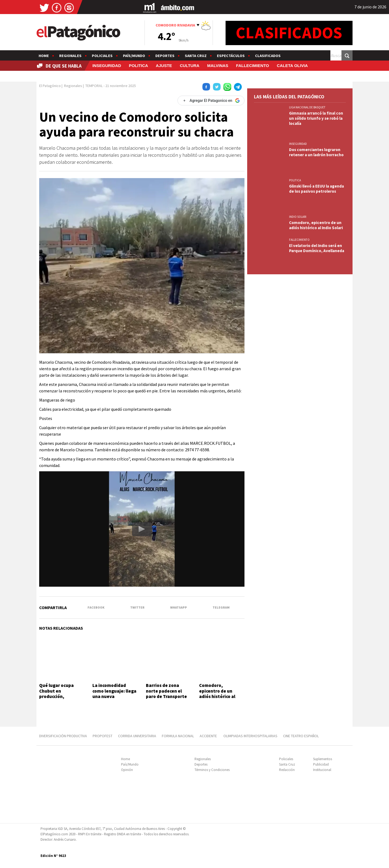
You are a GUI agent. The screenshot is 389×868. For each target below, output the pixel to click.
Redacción (287, 770)
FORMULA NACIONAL (178, 736)
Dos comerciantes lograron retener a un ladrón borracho (316, 152)
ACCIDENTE (209, 736)
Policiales (102, 56)
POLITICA (138, 66)
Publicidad (321, 764)
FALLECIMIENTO (253, 66)
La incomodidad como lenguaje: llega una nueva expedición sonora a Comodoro (114, 696)
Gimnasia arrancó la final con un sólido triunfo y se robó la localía (316, 118)
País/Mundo (134, 56)
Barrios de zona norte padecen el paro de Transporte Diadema (166, 694)
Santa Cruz (196, 56)
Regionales (70, 56)
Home (44, 56)
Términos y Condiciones (212, 770)
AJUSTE (164, 66)
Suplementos (323, 759)
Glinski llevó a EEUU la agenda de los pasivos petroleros (316, 189)
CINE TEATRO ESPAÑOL (301, 736)
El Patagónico (50, 86)
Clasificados (268, 56)
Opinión (127, 770)
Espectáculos (231, 56)
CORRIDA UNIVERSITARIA (137, 736)
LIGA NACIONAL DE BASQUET (307, 107)
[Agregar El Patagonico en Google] (211, 101)
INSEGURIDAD (107, 66)
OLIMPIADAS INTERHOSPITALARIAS (250, 736)
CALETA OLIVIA (292, 66)
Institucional (322, 770)
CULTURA (190, 66)
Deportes (165, 56)
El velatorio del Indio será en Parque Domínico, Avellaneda (317, 248)
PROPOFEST (103, 736)
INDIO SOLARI (298, 217)
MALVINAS (218, 66)
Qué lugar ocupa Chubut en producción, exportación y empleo (56, 696)
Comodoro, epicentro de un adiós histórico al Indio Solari (217, 694)
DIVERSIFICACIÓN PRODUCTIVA (63, 736)
